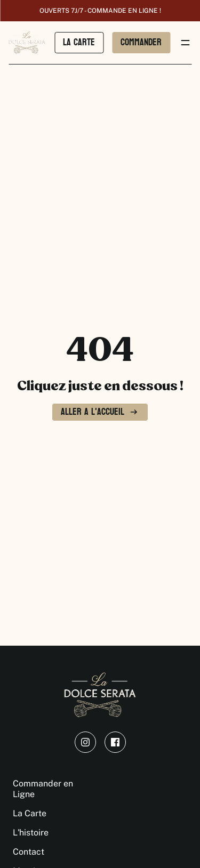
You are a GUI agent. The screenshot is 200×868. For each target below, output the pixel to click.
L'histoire (31, 833)
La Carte (30, 813)
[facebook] (115, 742)
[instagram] (85, 742)
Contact (29, 852)
